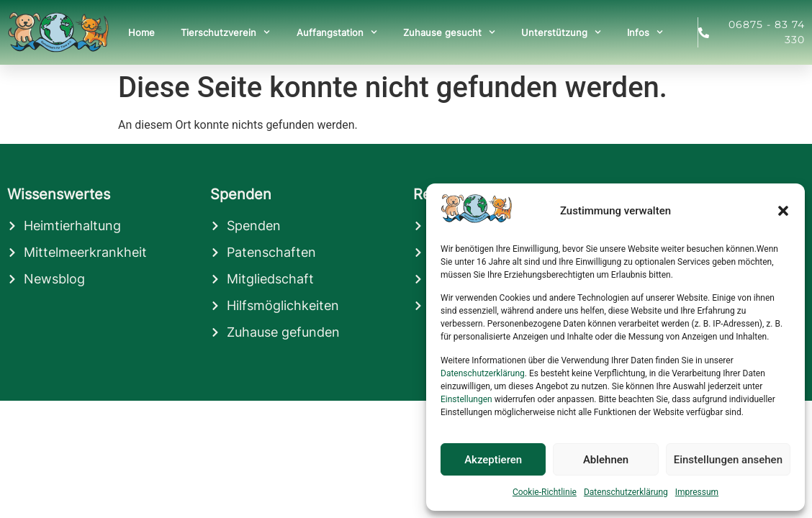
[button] (783, 211)
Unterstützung (561, 32)
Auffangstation (337, 32)
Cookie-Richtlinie (545, 492)
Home (141, 32)
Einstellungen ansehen (728, 460)
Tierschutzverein (225, 32)
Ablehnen (606, 460)
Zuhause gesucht (449, 32)
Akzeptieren (493, 460)
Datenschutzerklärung (483, 373)
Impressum (697, 492)
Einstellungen (466, 399)
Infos (645, 32)
